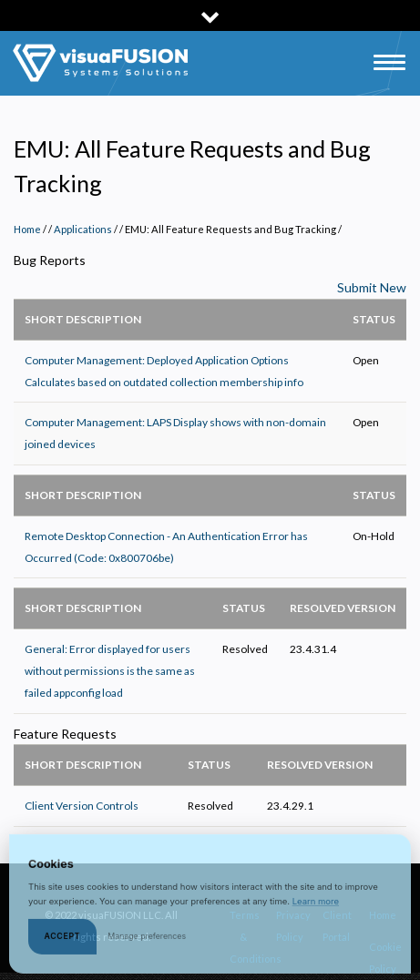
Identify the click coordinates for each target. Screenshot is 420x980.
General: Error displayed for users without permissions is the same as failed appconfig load (110, 671)
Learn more (316, 908)
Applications (83, 229)
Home (27, 229)
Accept (63, 943)
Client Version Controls (82, 806)
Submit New (372, 287)
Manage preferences (147, 943)
